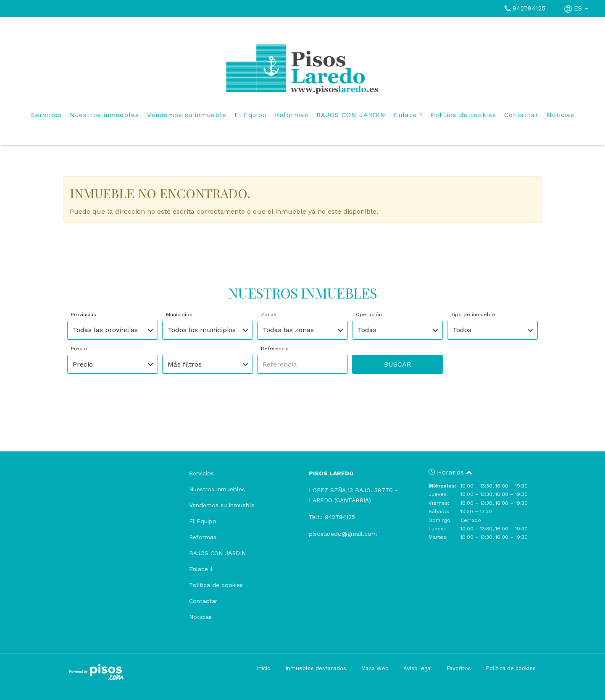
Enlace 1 (408, 115)
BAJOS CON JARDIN (351, 115)
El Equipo (251, 115)
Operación (369, 315)
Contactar (521, 115)
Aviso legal (418, 668)
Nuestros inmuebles (104, 115)
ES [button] (577, 8)
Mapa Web (375, 668)
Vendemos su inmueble (187, 115)
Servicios (46, 115)
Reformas (292, 115)
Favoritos (459, 668)
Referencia (275, 349)
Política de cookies (463, 115)
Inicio (264, 668)
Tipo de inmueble (473, 315)
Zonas (269, 315)
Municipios (179, 315)
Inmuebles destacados (316, 668)
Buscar (397, 364)
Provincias (84, 315)
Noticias (560, 115)
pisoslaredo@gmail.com (343, 534)
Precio (79, 349)
